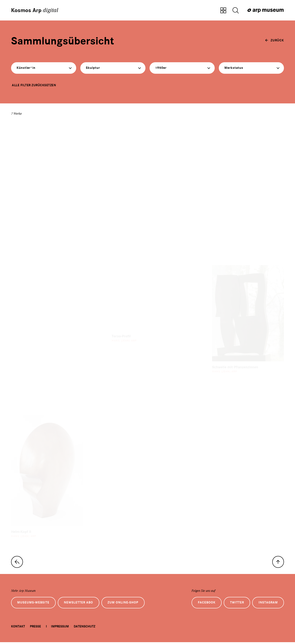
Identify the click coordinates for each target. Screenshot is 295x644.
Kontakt (18, 628)
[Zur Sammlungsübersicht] (223, 11)
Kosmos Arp (35, 10)
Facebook (205, 604)
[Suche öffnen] (236, 11)
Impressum (60, 628)
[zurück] (275, 41)
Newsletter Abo (79, 604)
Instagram (268, 604)
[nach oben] (278, 563)
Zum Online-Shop (125, 604)
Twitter (236, 604)
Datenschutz (85, 628)
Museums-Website (34, 604)
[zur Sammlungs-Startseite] (17, 563)
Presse (35, 628)
